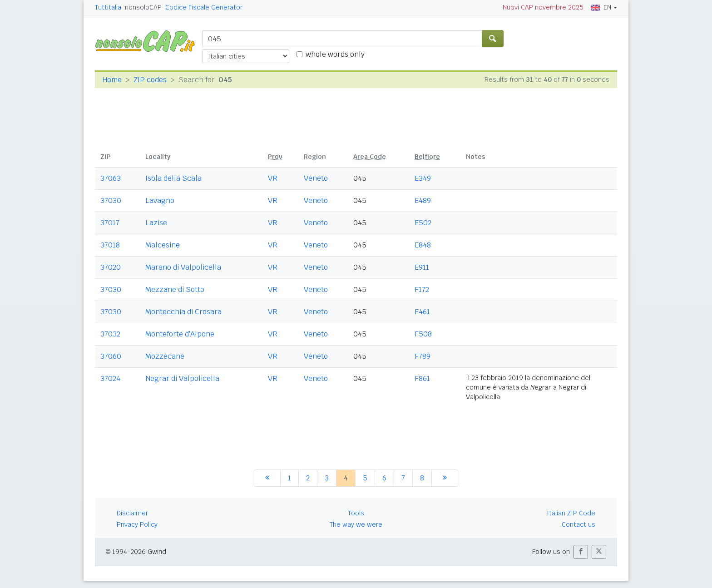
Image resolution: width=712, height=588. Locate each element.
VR (273, 178)
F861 (422, 378)
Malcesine (163, 245)
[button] (581, 552)
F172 (422, 289)
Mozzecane (165, 356)
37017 (110, 223)
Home (112, 80)
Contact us (578, 524)
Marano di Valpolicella (183, 267)
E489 (423, 200)
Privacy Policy (137, 524)
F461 (422, 312)
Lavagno (160, 200)
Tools (356, 513)
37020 (111, 267)
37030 (111, 200)
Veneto (316, 178)
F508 (423, 334)
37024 (110, 378)
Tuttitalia (108, 7)
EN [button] (601, 7)
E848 (423, 245)
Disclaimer (132, 513)
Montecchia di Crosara (183, 312)
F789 (423, 356)
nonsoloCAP (143, 7)
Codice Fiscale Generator (204, 7)
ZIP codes (150, 80)
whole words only (335, 54)
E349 (423, 178)
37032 (110, 334)
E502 (423, 223)
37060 (111, 356)
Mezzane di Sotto (175, 289)
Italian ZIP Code (571, 513)
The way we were (356, 524)
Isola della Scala (173, 178)
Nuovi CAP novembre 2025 (543, 7)
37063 (111, 178)
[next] (445, 478)
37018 (110, 245)
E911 (422, 267)
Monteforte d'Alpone (180, 334)
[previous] (267, 478)
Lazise (156, 223)
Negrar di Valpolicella (182, 378)
